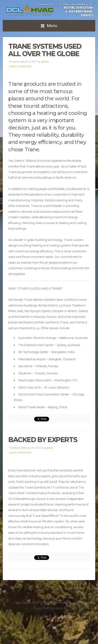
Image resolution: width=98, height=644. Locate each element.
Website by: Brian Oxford (44, 614)
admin (45, 62)
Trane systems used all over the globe (45, 50)
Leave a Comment (20, 66)
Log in (67, 614)
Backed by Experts (43, 440)
